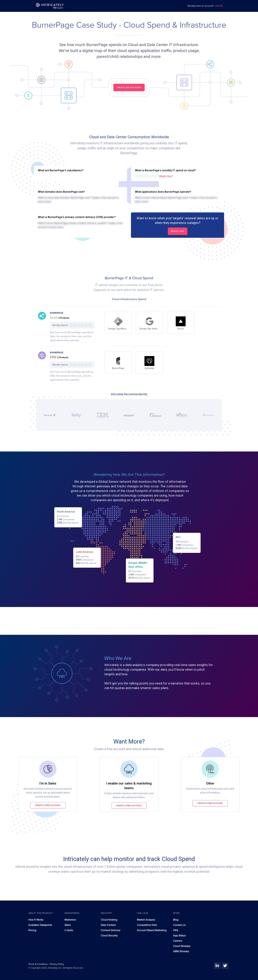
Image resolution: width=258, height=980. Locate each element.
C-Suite (69, 930)
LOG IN (219, 6)
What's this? (166, 176)
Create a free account (48, 805)
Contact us (179, 925)
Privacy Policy (57, 964)
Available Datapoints (40, 925)
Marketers (70, 920)
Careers (178, 941)
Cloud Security (109, 936)
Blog (176, 920)
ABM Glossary (181, 951)
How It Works (36, 920)
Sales (68, 925)
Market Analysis (146, 920)
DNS (54, 357)
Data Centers (108, 925)
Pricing (32, 930)
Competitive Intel (147, 925)
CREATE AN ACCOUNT (129, 87)
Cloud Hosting (109, 920)
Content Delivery (110, 930)
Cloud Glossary (182, 946)
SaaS (54, 318)
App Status (179, 936)
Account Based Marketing (152, 930)
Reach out (178, 231)
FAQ (176, 930)
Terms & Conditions (39, 964)
